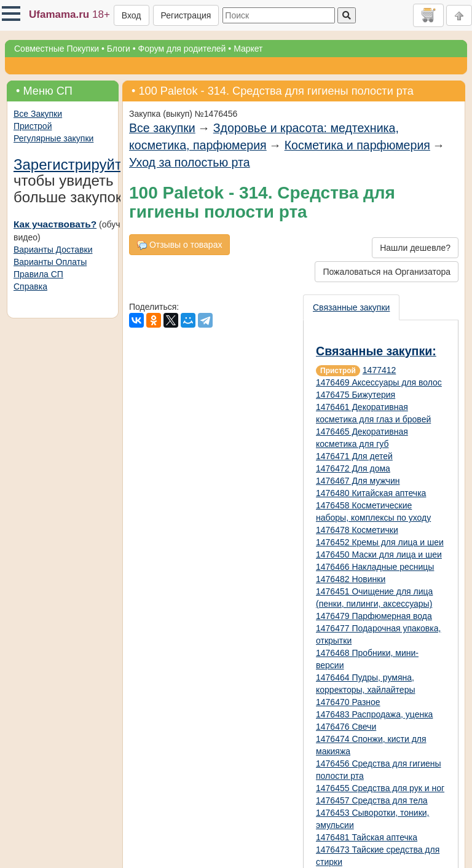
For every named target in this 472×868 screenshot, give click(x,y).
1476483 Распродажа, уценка (374, 714)
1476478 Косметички (357, 530)
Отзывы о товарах (179, 245)
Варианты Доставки (53, 250)
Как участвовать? (55, 224)
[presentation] (352, 307)
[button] (11, 14)
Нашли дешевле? (415, 248)
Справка (30, 286)
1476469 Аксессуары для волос (379, 382)
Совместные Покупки (57, 49)
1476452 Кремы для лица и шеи (380, 542)
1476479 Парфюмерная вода (374, 616)
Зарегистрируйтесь (79, 164)
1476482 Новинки (351, 579)
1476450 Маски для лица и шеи (379, 554)
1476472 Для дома (353, 468)
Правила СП (38, 274)
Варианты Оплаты (50, 262)
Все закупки (162, 128)
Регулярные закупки (53, 138)
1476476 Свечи (346, 727)
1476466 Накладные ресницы (375, 567)
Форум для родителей (182, 49)
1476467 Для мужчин (358, 481)
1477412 (380, 370)
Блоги (119, 49)
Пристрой (33, 126)
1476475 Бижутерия (356, 395)
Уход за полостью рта (190, 162)
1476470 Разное (348, 702)
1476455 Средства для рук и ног (380, 788)
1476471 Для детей (354, 456)
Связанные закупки (351, 307)
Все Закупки (38, 114)
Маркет (248, 49)
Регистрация (186, 15)
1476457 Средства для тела (372, 800)
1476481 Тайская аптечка (367, 837)
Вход (132, 15)
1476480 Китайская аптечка (371, 493)
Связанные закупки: (376, 351)
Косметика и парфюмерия (357, 145)
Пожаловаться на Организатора (387, 272)
